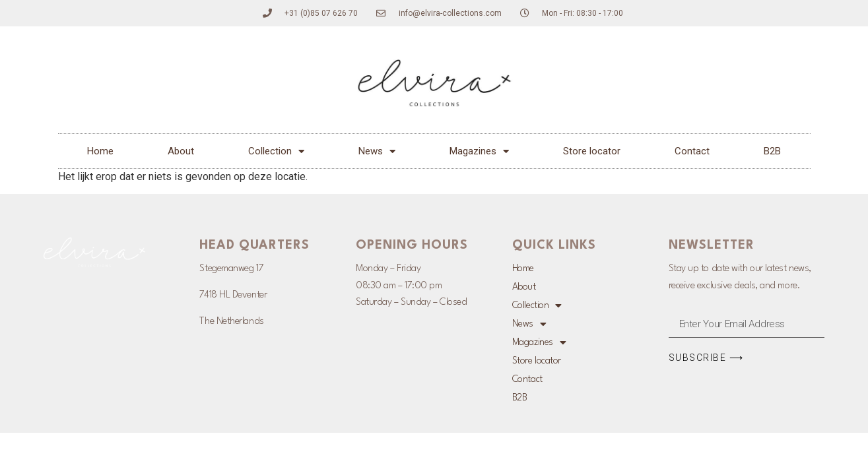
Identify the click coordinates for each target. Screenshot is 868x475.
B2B (772, 151)
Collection (276, 151)
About (181, 151)
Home (100, 151)
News (377, 151)
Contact (692, 151)
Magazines (479, 151)
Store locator (592, 151)
